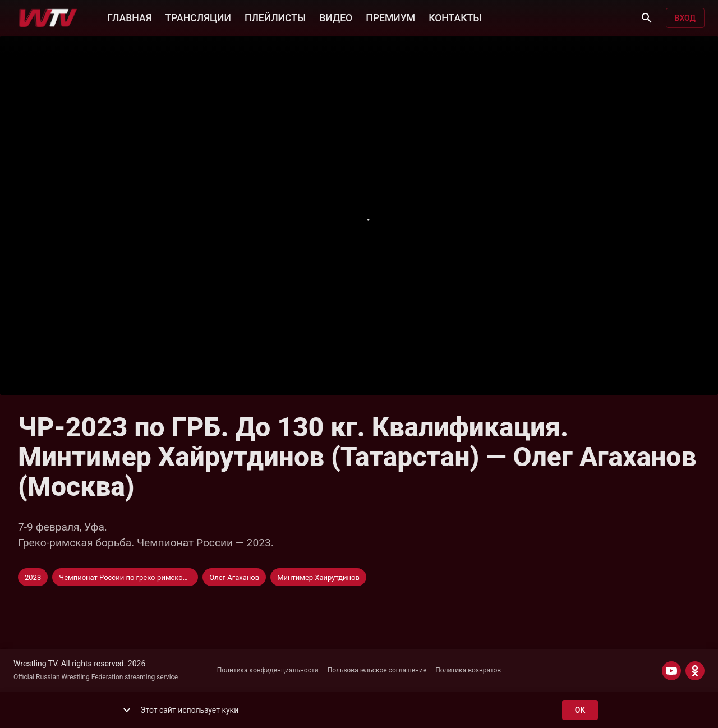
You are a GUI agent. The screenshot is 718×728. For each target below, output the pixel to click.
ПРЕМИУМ (390, 17)
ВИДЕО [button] (336, 17)
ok (580, 710)
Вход (685, 18)
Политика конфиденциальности (268, 670)
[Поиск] (647, 18)
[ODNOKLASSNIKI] (695, 671)
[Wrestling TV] (48, 18)
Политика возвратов (468, 670)
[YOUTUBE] (671, 671)
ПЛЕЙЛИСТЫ (275, 17)
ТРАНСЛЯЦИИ (198, 17)
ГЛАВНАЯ (129, 17)
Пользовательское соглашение (377, 670)
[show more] (127, 710)
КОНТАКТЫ (455, 17)
